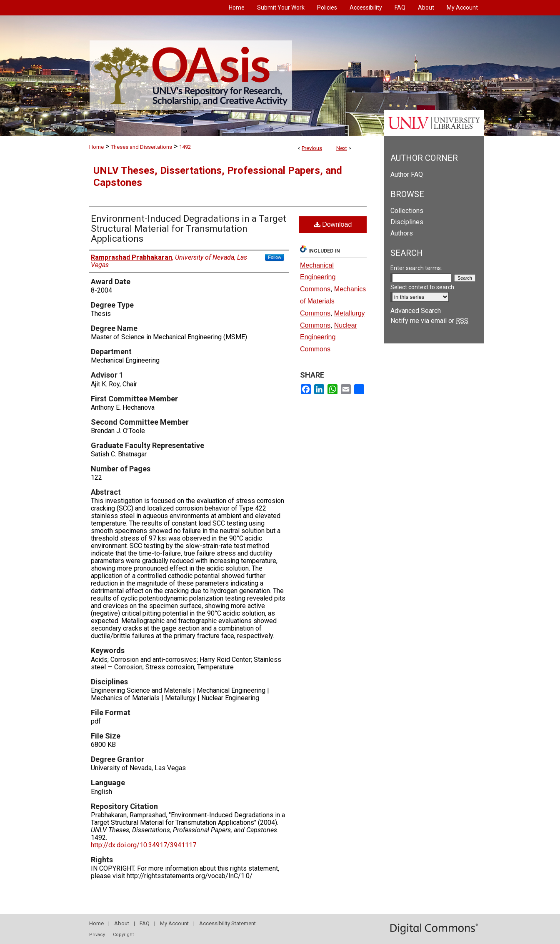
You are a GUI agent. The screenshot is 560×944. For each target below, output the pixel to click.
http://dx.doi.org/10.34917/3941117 (144, 845)
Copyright (123, 935)
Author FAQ (407, 174)
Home (96, 147)
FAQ (145, 923)
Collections (407, 211)
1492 (185, 147)
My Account (174, 923)
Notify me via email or (429, 321)
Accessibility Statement (227, 923)
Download (333, 224)
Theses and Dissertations (141, 147)
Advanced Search (416, 311)
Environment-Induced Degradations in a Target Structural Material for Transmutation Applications (189, 229)
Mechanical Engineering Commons (318, 277)
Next (342, 148)
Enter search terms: (416, 268)
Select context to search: (423, 287)
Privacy (97, 935)
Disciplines (407, 222)
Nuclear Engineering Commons (329, 337)
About (122, 923)
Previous (312, 148)
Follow (275, 257)
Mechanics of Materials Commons (333, 301)
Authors (402, 233)
